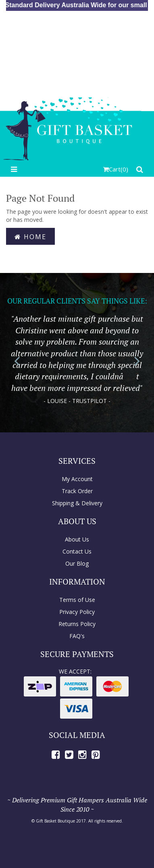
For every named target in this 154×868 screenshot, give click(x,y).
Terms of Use (77, 600)
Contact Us (77, 551)
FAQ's (77, 636)
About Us (77, 539)
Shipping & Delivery (77, 503)
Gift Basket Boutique (55, 821)
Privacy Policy (77, 612)
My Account (77, 479)
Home (30, 237)
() (116, 169)
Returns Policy (77, 624)
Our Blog (77, 563)
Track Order (77, 491)
